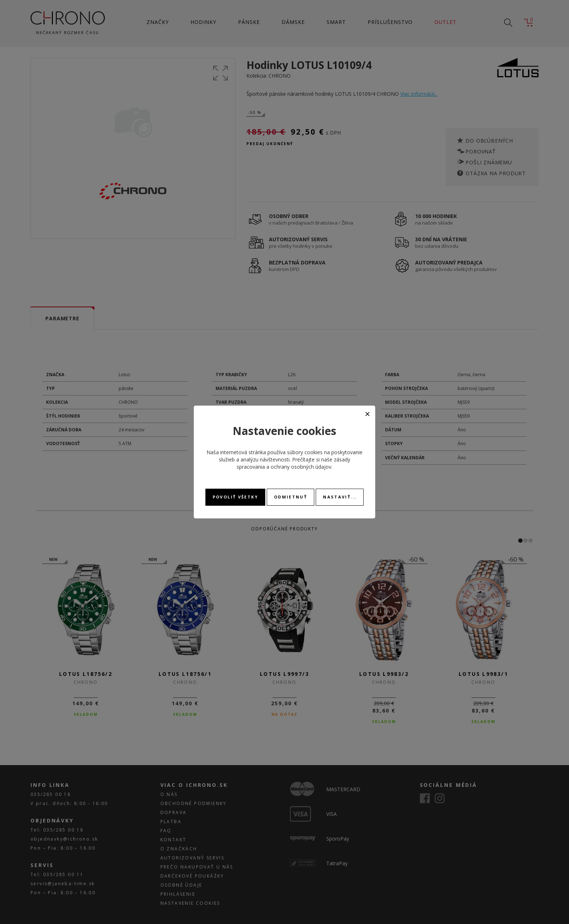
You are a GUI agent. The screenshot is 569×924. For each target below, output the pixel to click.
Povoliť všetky (235, 497)
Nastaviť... (340, 497)
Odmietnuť (290, 497)
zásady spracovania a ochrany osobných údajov (293, 463)
